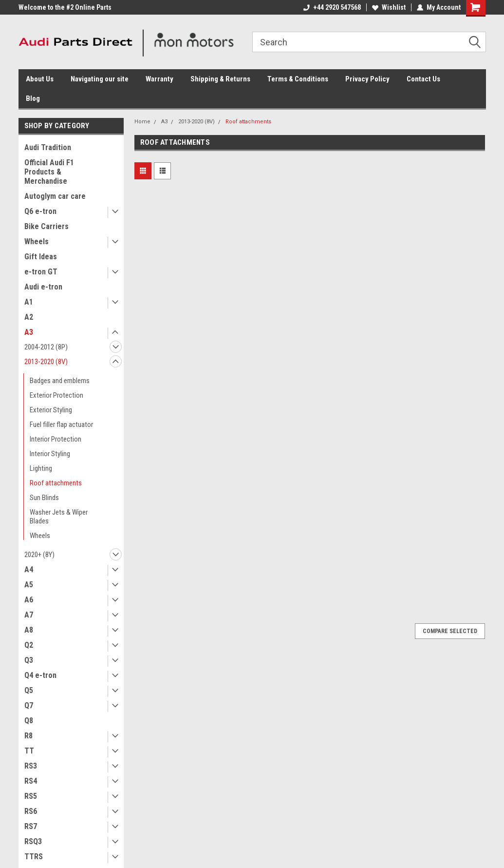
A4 (29, 569)
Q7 (29, 705)
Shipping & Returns (220, 79)
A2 (29, 317)
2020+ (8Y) (39, 555)
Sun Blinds (44, 498)
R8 (28, 736)
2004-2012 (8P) (46, 347)
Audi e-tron (43, 287)
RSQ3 (33, 841)
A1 (29, 302)
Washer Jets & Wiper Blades (59, 517)
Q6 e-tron (40, 211)
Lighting (41, 468)
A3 (29, 332)
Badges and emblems (60, 381)
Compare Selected (450, 631)
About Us (40, 79)
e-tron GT (41, 272)
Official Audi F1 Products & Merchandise (49, 172)
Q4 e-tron (40, 675)
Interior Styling (50, 454)
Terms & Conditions (298, 79)
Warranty (159, 79)
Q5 (29, 690)
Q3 (29, 660)
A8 (29, 630)
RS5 (31, 796)
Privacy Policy (367, 79)
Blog (33, 98)
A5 (29, 585)
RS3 (31, 766)
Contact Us (423, 79)
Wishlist (389, 7)
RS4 (31, 781)
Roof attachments (56, 483)
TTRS (34, 857)
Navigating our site (100, 79)
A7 (29, 615)
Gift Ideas (41, 257)
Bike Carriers (47, 226)
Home (142, 122)
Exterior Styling (51, 410)
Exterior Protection (56, 395)
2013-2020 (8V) (46, 362)
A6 (29, 600)
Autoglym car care (55, 196)
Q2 (29, 645)
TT (29, 751)
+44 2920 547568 (332, 7)
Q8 (29, 721)
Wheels (37, 241)
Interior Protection (56, 439)
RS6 (31, 811)
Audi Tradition (48, 147)
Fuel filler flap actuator (61, 424)
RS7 (31, 826)
